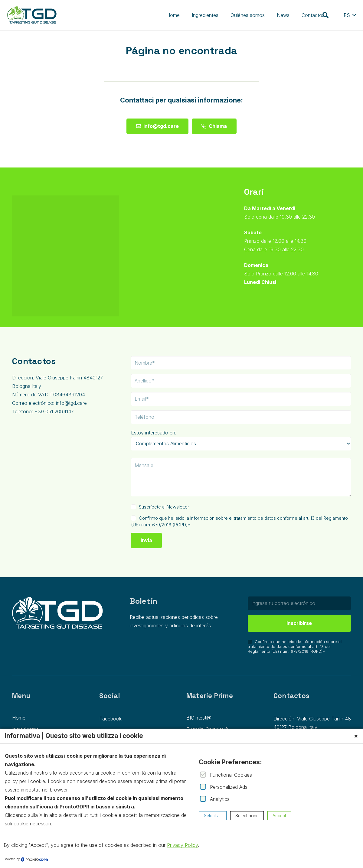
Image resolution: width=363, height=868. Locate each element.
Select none (247, 816)
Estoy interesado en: (154, 433)
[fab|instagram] (149, 293)
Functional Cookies (231, 775)
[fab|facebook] (133, 293)
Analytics (220, 799)
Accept (279, 816)
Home (19, 718)
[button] (325, 15)
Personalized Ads (229, 787)
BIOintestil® (199, 718)
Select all (213, 816)
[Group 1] (32, 15)
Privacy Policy (182, 845)
